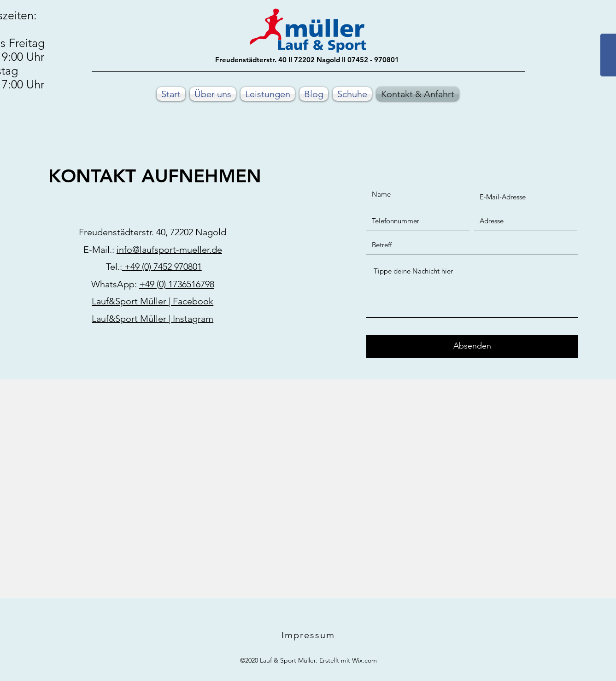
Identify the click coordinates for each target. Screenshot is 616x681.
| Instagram (191, 319)
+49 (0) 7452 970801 (162, 267)
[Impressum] (309, 635)
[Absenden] (472, 346)
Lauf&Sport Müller (130, 319)
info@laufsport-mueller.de (169, 250)
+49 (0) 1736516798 (177, 284)
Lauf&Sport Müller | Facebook (153, 301)
